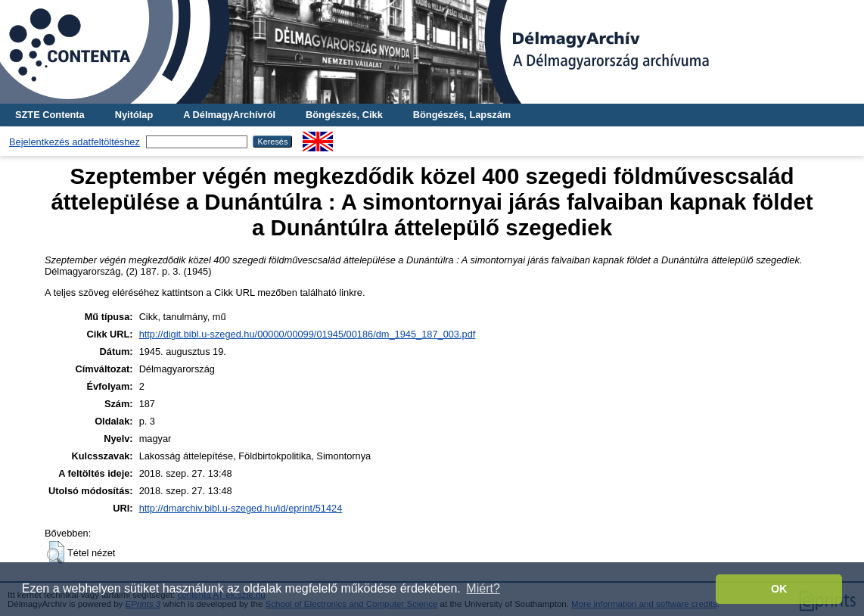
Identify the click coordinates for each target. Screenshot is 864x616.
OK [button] (779, 589)
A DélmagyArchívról (229, 115)
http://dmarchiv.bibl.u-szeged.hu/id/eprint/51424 (241, 508)
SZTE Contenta (50, 115)
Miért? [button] (483, 588)
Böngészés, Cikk (344, 115)
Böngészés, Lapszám (462, 115)
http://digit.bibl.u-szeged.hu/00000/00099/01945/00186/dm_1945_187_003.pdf (308, 334)
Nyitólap (134, 115)
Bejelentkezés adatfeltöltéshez (75, 142)
